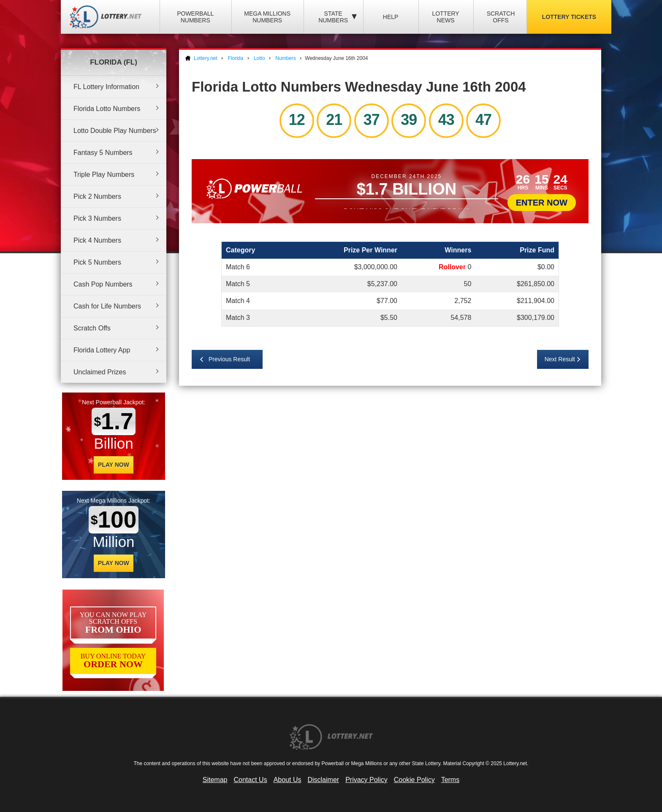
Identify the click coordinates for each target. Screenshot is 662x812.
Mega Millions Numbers (267, 17)
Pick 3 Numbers (97, 218)
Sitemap (215, 780)
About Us (288, 780)
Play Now (114, 465)
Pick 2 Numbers (97, 196)
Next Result (560, 359)
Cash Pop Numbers (103, 284)
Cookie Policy (414, 780)
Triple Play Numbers (104, 175)
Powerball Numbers (195, 17)
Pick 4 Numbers (97, 240)
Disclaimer (323, 780)
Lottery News (445, 17)
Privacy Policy (366, 780)
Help (391, 17)
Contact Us (251, 780)
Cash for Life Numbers (107, 306)
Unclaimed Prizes (100, 372)
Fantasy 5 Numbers (103, 153)
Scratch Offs (501, 17)
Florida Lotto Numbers (107, 109)
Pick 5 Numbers (97, 262)
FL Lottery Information (106, 87)
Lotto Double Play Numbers (115, 131)
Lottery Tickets (569, 17)
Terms (450, 780)
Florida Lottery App (102, 350)
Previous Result (229, 359)
